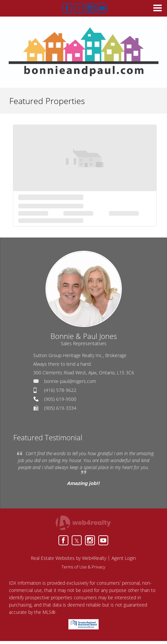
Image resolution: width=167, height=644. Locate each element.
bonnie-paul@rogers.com (70, 381)
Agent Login (124, 558)
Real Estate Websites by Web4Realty (69, 558)
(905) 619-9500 (60, 399)
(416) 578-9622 (60, 390)
